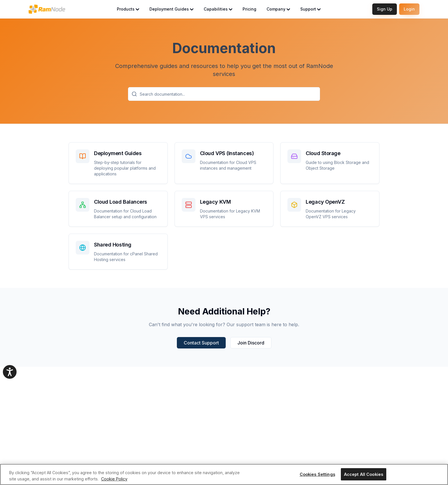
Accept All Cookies (364, 474)
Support (310, 9)
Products (128, 9)
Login (409, 9)
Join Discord (251, 343)
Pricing (249, 9)
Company (278, 9)
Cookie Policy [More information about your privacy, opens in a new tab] (114, 479)
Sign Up (385, 9)
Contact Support (201, 343)
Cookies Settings (317, 474)
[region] (224, 474)
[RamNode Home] (47, 9)
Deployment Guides (171, 9)
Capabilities (218, 9)
